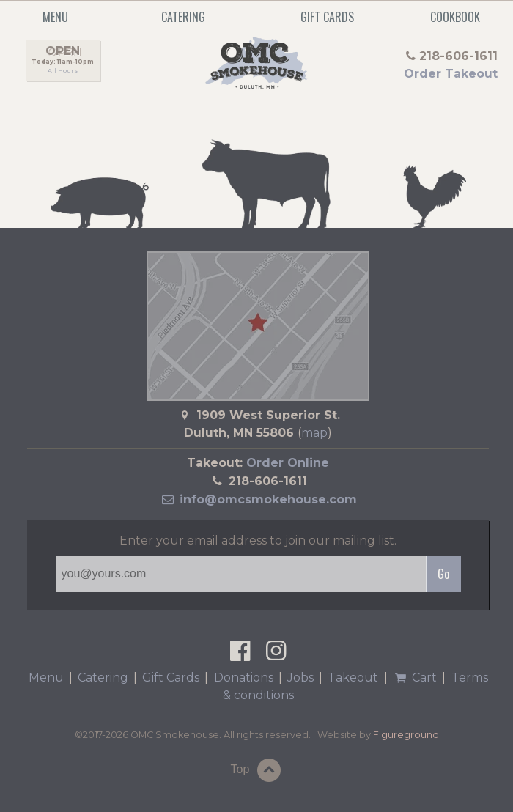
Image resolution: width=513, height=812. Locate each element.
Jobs (300, 678)
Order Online (288, 463)
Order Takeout (451, 74)
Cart (415, 678)
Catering (183, 17)
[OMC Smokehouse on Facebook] (240, 655)
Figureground (406, 735)
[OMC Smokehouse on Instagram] (276, 655)
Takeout (353, 678)
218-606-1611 (268, 481)
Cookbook (455, 17)
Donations (244, 678)
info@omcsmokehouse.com (258, 499)
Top (258, 770)
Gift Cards (327, 17)
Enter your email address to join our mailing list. (258, 540)
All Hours (63, 70)
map (314, 433)
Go (443, 574)
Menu (46, 678)
